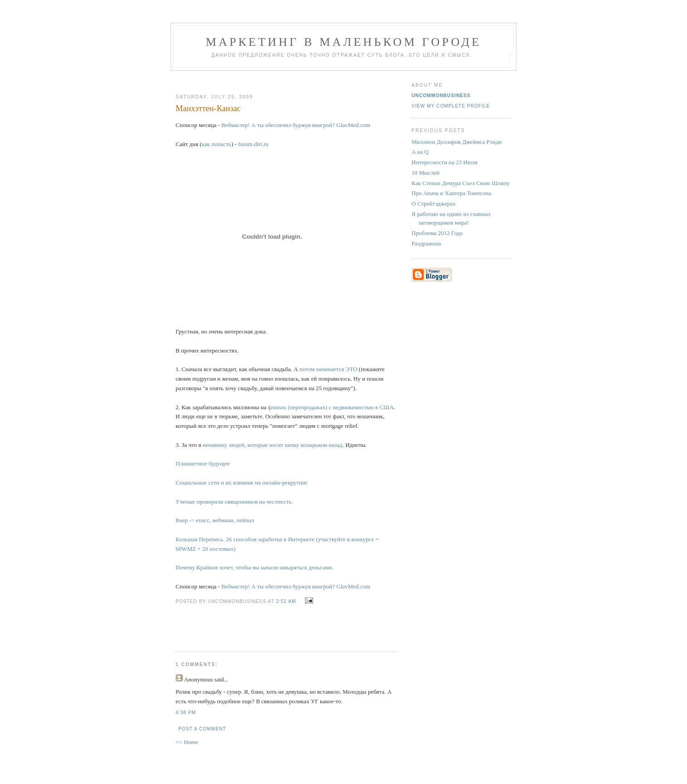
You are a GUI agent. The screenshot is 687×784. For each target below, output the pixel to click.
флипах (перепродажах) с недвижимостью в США (331, 407)
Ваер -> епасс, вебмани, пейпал (215, 520)
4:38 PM (186, 713)
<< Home (187, 742)
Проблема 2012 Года (437, 233)
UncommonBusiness (441, 96)
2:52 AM (286, 601)
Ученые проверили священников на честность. (234, 502)
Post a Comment (202, 729)
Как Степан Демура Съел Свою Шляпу (461, 183)
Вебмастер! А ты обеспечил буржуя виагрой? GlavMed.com (296, 125)
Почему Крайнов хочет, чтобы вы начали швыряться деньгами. (255, 567)
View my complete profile (451, 106)
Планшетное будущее (203, 463)
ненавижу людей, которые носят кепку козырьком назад (273, 445)
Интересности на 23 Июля (444, 162)
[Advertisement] (283, 79)
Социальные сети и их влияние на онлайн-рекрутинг (242, 483)
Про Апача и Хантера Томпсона (451, 193)
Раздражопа (426, 243)
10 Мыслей (426, 173)
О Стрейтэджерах (434, 203)
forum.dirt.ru (253, 144)
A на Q (420, 152)
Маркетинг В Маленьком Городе (343, 42)
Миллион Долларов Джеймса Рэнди (457, 142)
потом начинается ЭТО (328, 369)
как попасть (216, 144)
